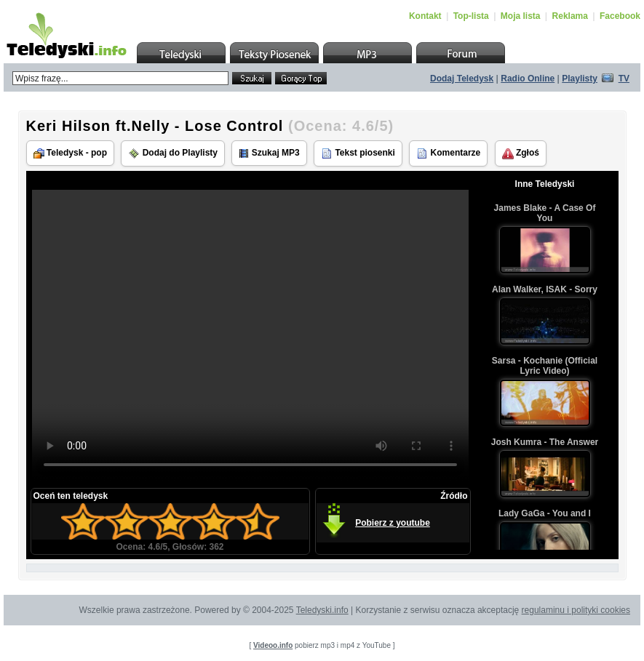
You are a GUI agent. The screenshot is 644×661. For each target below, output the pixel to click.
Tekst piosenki (358, 153)
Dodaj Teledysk (462, 79)
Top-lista (471, 16)
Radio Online (528, 79)
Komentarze (448, 153)
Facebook (620, 16)
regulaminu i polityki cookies (576, 610)
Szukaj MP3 (269, 153)
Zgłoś (521, 153)
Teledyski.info (322, 610)
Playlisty (580, 79)
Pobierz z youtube (393, 523)
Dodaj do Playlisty (173, 153)
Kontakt (425, 16)
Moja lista (521, 16)
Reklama (570, 16)
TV (624, 79)
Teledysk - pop (70, 153)
